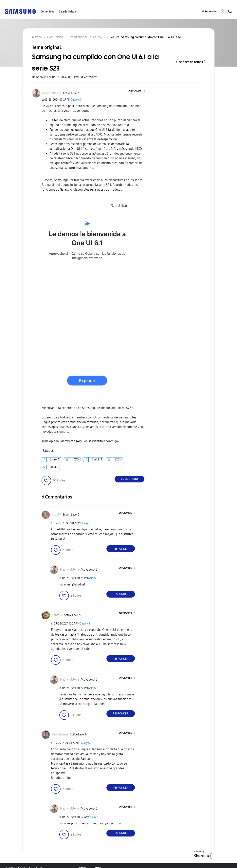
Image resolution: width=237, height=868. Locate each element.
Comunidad (48, 12)
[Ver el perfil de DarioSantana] (60, 735)
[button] (137, 92)
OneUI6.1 (97, 460)
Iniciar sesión (209, 11)
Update (54, 467)
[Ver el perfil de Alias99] (56, 515)
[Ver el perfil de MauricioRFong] (52, 93)
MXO (76, 460)
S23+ (118, 460)
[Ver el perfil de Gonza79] (57, 615)
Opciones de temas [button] (190, 62)
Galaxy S (76, 100)
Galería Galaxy (67, 12)
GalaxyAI (55, 460)
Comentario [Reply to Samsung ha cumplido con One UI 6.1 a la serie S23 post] (129, 479)
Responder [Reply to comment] (121, 549)
